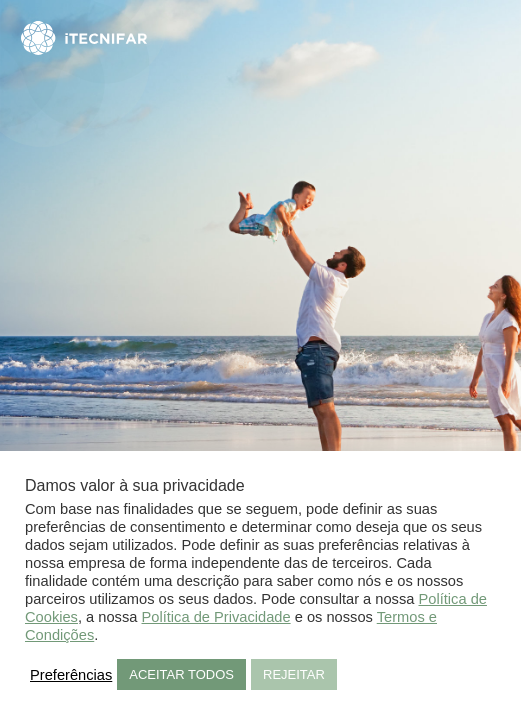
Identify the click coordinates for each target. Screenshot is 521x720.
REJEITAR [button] (294, 674)
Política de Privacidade (216, 617)
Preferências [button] (71, 675)
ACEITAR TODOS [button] (181, 674)
